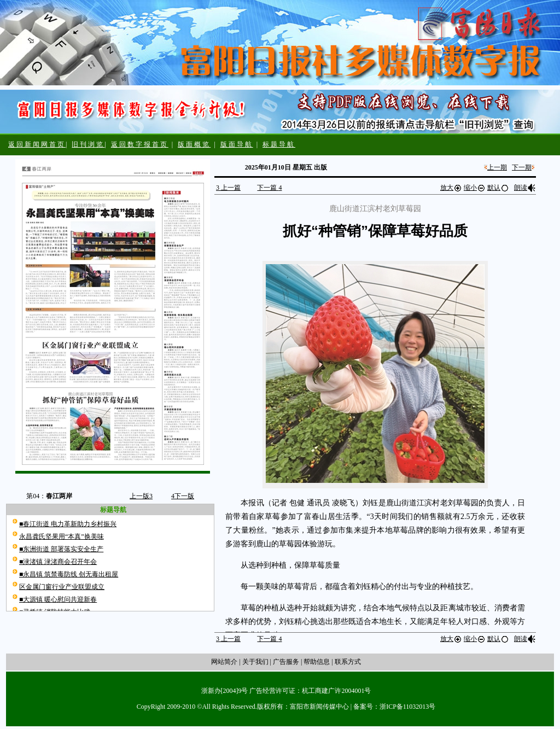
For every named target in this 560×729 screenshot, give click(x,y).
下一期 (522, 167)
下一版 (183, 496)
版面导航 (237, 144)
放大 (451, 188)
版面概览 (194, 144)
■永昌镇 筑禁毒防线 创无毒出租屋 (69, 574)
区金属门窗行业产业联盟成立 (62, 587)
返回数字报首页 (140, 144)
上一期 (497, 167)
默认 (498, 188)
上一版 (141, 496)
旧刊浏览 (88, 144)
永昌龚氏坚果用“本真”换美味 (62, 536)
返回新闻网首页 (37, 144)
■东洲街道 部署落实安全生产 (61, 549)
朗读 (525, 188)
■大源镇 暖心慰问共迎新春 (58, 599)
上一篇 (228, 188)
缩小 (475, 188)
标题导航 (279, 144)
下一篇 (269, 188)
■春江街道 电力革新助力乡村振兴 (68, 524)
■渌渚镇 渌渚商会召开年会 (58, 562)
